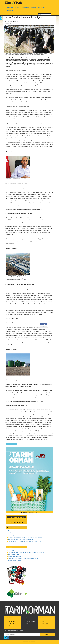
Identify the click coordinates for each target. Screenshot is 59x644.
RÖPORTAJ (11, 625)
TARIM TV (27, 624)
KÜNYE (44, 622)
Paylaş (44, 324)
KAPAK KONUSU (12, 620)
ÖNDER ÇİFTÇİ (12, 622)
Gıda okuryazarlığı (17, 523)
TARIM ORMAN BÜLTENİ (30, 622)
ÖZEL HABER (11, 624)
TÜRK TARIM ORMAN (30, 620)
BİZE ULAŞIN (45, 624)
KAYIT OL (47, 635)
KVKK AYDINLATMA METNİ (48, 620)
